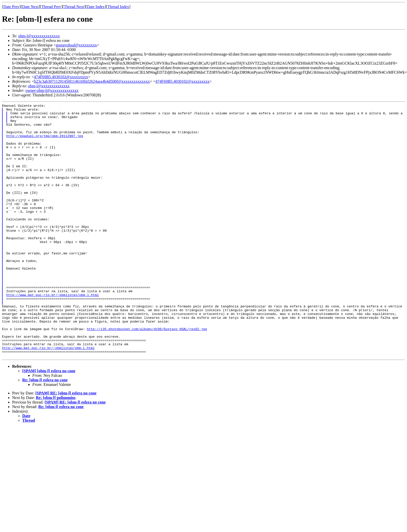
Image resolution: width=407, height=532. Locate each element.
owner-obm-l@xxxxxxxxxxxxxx (52, 90)
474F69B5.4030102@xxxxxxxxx (61, 77)
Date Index (96, 7)
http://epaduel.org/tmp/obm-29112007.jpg (45, 143)
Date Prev (11, 7)
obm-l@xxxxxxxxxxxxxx (39, 36)
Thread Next (74, 7)
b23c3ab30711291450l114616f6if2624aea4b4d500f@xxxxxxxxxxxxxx (92, 81)
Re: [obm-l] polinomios (56, 448)
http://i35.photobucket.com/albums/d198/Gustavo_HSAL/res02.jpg (147, 374)
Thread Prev (51, 7)
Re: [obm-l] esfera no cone (45, 431)
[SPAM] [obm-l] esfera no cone (49, 422)
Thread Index (118, 7)
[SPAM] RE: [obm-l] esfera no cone (66, 444)
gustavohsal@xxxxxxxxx (76, 45)
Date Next (30, 7)
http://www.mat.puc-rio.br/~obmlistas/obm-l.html (53, 333)
